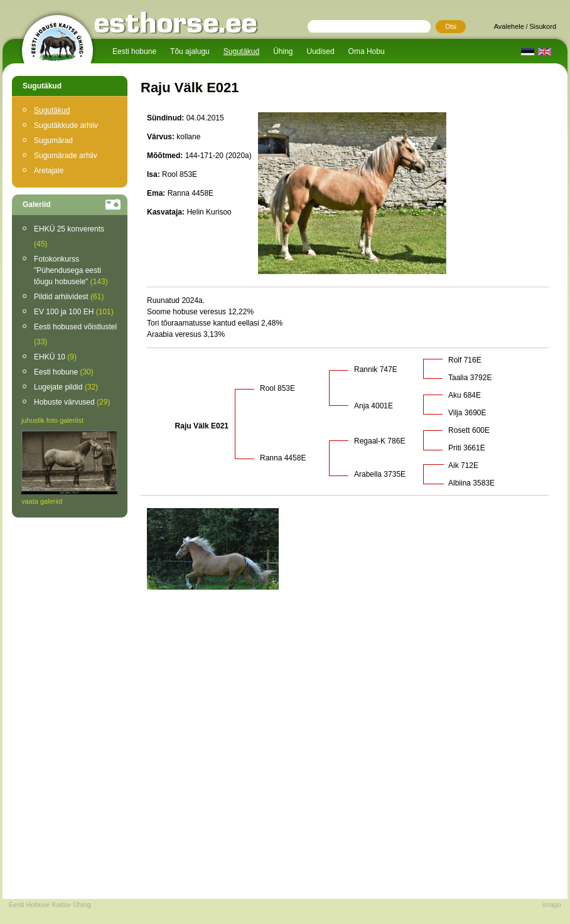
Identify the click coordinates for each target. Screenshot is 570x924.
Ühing (283, 51)
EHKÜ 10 (55, 357)
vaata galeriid (42, 501)
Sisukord (543, 26)
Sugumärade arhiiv (66, 156)
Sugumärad (53, 141)
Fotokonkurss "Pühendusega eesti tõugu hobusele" (71, 270)
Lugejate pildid (66, 387)
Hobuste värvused (72, 402)
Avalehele (509, 26)
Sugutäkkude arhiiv (66, 125)
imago (552, 905)
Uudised (321, 51)
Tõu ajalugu (190, 51)
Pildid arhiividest (69, 297)
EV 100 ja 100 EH (74, 312)
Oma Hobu (367, 51)
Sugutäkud (241, 51)
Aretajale (49, 171)
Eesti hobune (134, 51)
